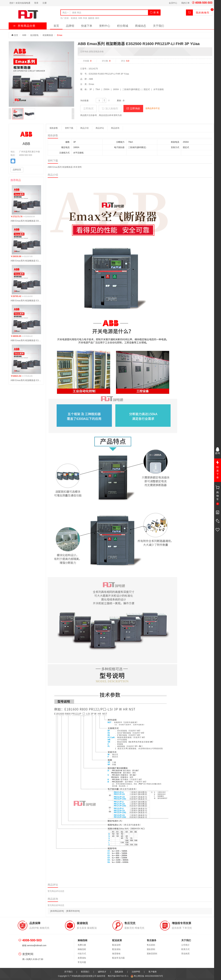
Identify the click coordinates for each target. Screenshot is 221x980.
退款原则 (151, 949)
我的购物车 (203, 13)
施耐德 (91, 18)
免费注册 (82, 945)
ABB (80, 18)
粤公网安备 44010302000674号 (147, 976)
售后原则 (151, 945)
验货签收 (116, 954)
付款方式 (82, 954)
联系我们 (85, 972)
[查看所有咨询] (73, 911)
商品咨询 (115, 128)
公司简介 (185, 945)
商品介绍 (84, 128)
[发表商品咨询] (57, 911)
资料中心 (105, 26)
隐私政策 (119, 972)
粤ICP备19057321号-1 (118, 976)
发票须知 (82, 958)
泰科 (97, 18)
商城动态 (141, 26)
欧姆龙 (74, 18)
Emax (60, 35)
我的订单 (185, 3)
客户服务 (153, 972)
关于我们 (158, 26)
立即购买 (88, 108)
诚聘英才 (102, 972)
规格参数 (54, 128)
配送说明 (116, 945)
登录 (36, 3)
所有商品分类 (24, 26)
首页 (56, 26)
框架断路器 (48, 35)
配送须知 (116, 949)
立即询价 (133, 108)
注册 (45, 3)
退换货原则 (152, 954)
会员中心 (173, 3)
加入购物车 (110, 108)
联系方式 (185, 949)
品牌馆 (70, 26)
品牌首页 (17, 170)
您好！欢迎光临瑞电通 (20, 3)
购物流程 (82, 949)
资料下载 (69, 128)
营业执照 (185, 954)
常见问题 (82, 962)
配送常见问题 (118, 958)
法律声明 (136, 972)
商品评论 (100, 128)
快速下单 (87, 26)
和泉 (85, 18)
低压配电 (34, 35)
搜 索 (154, 12)
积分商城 (123, 26)
